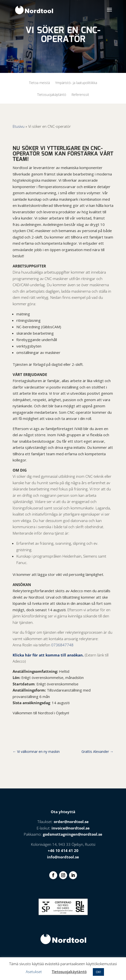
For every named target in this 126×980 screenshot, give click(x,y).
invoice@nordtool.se (71, 828)
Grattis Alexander (97, 751)
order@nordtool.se (71, 822)
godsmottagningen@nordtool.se (73, 834)
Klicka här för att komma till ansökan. (48, 655)
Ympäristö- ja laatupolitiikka (76, 83)
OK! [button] (98, 972)
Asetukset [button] (34, 972)
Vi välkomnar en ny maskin (36, 751)
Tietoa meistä (39, 83)
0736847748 (62, 645)
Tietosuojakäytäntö (52, 95)
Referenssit (80, 95)
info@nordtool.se (63, 857)
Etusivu (19, 126)
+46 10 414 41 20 (63, 850)
